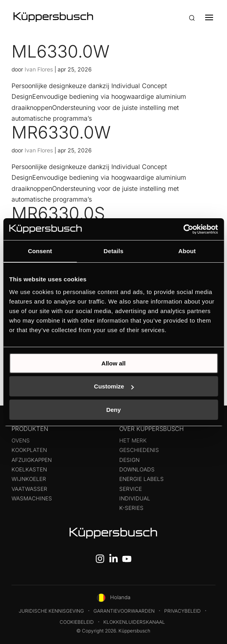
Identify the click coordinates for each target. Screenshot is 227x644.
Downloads (137, 469)
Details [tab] (114, 251)
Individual (135, 498)
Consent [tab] (40, 251)
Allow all (113, 363)
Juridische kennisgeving (51, 611)
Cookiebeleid (77, 622)
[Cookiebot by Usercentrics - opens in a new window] (183, 229)
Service (131, 489)
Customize (114, 386)
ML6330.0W (61, 51)
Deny (113, 410)
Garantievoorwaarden (124, 611)
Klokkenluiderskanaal (134, 622)
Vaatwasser (29, 489)
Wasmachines (32, 498)
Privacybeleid (182, 611)
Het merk (133, 440)
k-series (131, 508)
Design (129, 460)
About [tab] (187, 251)
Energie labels (142, 479)
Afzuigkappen (32, 460)
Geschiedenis (139, 450)
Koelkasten (29, 469)
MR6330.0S (58, 213)
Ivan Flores (39, 69)
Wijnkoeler (29, 479)
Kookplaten (29, 450)
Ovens (21, 440)
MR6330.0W (61, 132)
